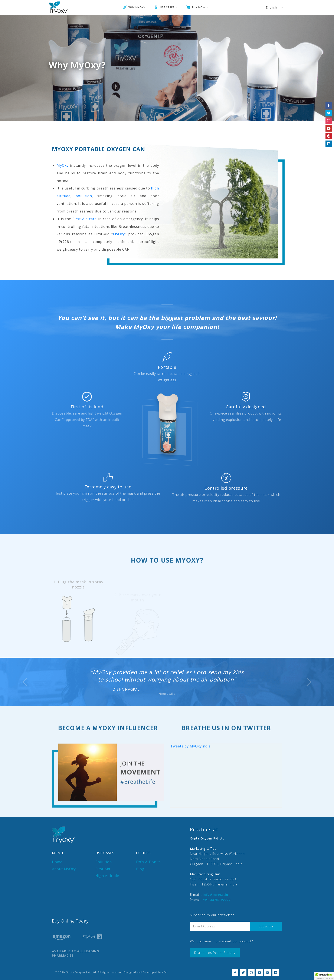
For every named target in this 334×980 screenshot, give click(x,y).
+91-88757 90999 (217, 900)
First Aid (103, 869)
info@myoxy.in (215, 895)
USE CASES (164, 7)
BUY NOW (196, 7)
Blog (140, 869)
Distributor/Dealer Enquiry (215, 953)
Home (57, 862)
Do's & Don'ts (148, 862)
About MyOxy (64, 869)
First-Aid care (85, 239)
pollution (84, 217)
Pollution (104, 862)
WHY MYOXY (134, 7)
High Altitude (107, 876)
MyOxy (63, 186)
